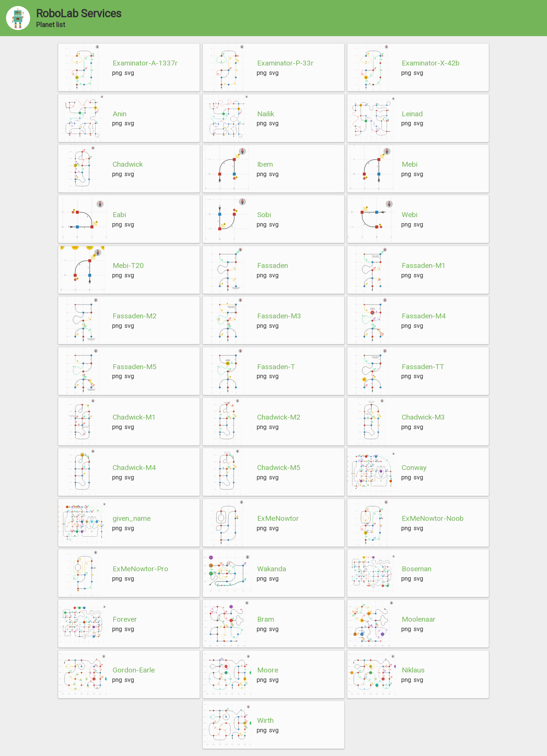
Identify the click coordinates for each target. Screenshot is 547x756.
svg (129, 73)
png (117, 73)
